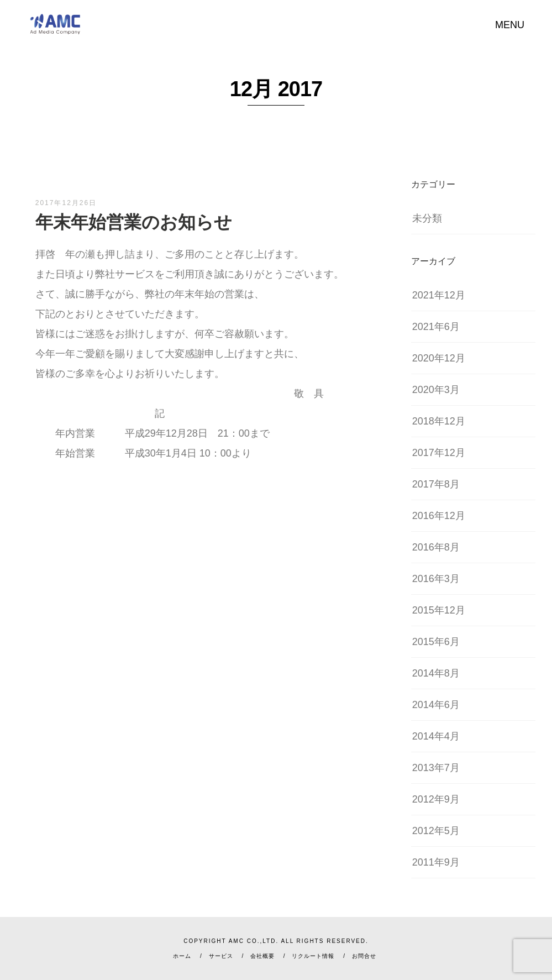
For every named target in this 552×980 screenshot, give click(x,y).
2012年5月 (436, 831)
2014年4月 (436, 736)
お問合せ (364, 956)
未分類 (427, 218)
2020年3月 (436, 390)
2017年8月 (436, 484)
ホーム (182, 956)
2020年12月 (439, 358)
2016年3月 (436, 579)
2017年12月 (439, 453)
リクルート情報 (313, 956)
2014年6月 (436, 705)
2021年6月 (436, 327)
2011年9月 (436, 862)
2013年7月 (436, 768)
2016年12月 (439, 516)
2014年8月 (436, 673)
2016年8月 (436, 547)
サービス (221, 956)
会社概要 (262, 956)
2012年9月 (436, 799)
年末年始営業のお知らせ (134, 222)
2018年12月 (439, 421)
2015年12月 (439, 610)
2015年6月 (436, 642)
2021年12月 (439, 295)
